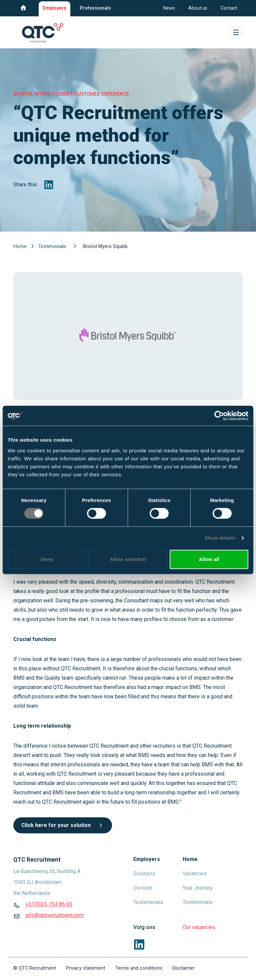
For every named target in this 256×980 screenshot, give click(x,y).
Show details (220, 538)
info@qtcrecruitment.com (54, 915)
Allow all (209, 559)
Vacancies (195, 873)
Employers (54, 8)
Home (21, 246)
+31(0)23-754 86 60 (49, 904)
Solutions (144, 873)
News (169, 8)
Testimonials (53, 246)
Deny (47, 559)
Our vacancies (199, 927)
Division (143, 888)
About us (198, 8)
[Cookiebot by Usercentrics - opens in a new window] (219, 416)
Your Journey (198, 888)
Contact (229, 8)
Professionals (95, 8)
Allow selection (128, 559)
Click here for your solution (63, 825)
